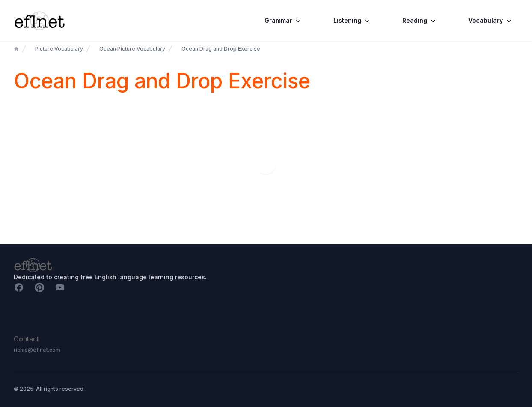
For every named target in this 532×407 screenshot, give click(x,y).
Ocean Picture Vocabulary (132, 49)
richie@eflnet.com (37, 350)
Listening (352, 21)
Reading (420, 21)
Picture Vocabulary (59, 49)
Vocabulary (491, 21)
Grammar (284, 21)
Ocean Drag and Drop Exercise (221, 49)
